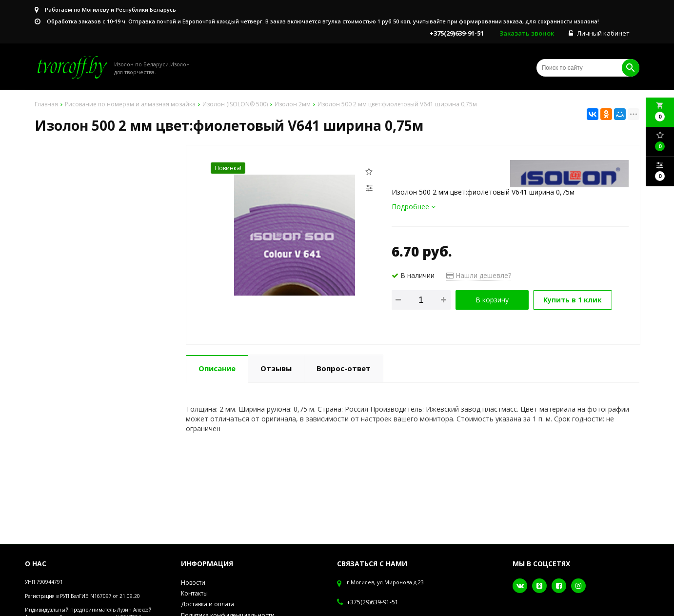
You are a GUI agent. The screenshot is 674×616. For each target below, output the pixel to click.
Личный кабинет (599, 33)
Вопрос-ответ (344, 368)
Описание (217, 368)
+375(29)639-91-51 (373, 602)
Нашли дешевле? (479, 275)
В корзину (492, 300)
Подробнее (414, 207)
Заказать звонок (527, 33)
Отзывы (276, 368)
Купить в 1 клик (573, 300)
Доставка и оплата (208, 604)
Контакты (194, 593)
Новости (193, 583)
